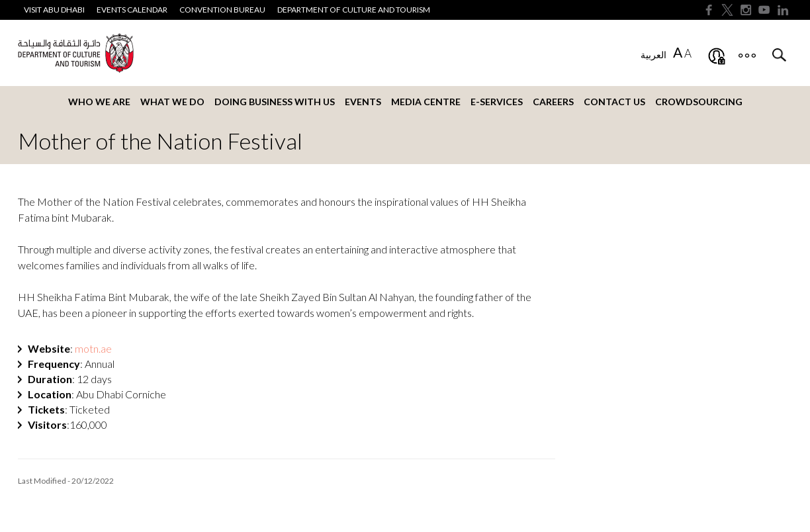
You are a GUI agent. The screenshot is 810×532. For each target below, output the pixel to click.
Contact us (614, 102)
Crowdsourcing (699, 102)
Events (363, 102)
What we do (172, 102)
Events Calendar (132, 10)
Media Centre (426, 102)
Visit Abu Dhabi (54, 10)
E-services (497, 102)
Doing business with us (275, 102)
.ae (93, 348)
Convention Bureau (222, 10)
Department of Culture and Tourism (354, 10)
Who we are (99, 102)
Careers (553, 102)
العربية (653, 55)
